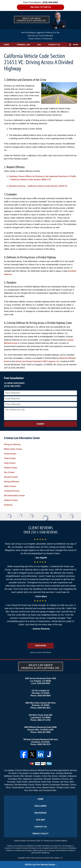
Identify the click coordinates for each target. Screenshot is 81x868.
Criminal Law (23, 45)
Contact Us (54, 45)
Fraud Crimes (10, 454)
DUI (39, 45)
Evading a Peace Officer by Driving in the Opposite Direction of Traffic (42, 176)
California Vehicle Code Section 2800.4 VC (31, 180)
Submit (40, 424)
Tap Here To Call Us (41, 7)
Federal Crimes (11, 500)
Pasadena (56, 779)
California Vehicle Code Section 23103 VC (47, 186)
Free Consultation (14, 378)
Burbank (28, 776)
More (76, 45)
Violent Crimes (11, 468)
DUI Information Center (14, 496)
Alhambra (68, 773)
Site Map (40, 820)
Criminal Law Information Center (22, 438)
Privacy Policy (40, 834)
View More (40, 646)
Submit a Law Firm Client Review (41, 652)
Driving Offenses (12, 482)
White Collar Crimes (13, 449)
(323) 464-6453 (12, 386)
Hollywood (72, 776)
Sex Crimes (9, 472)
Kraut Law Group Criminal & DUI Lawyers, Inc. (38, 361)
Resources (40, 813)
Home (6, 45)
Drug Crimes (10, 463)
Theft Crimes (10, 458)
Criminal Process (12, 491)
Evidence (8, 505)
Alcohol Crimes (11, 477)
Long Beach (38, 779)
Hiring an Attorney (12, 444)
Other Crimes (10, 486)
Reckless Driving (17, 186)
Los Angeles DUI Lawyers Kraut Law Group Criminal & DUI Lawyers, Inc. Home (32, 17)
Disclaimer (40, 806)
